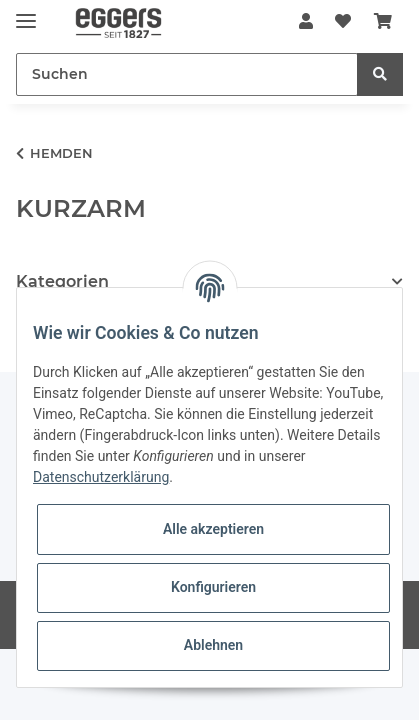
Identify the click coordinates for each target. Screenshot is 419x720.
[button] (306, 22)
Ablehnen (213, 645)
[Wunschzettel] (343, 22)
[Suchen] (187, 74)
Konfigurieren (213, 587)
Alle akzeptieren (213, 529)
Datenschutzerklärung (101, 477)
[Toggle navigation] (26, 12)
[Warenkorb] (383, 22)
